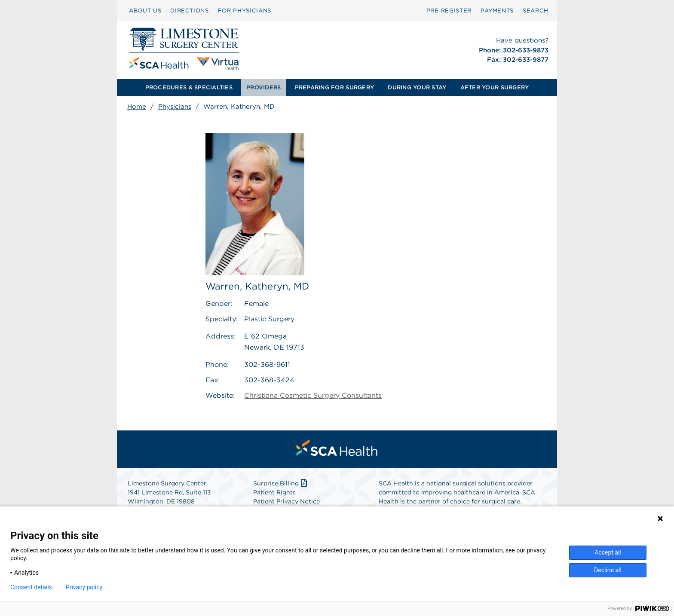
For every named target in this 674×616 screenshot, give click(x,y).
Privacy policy (84, 587)
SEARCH (536, 11)
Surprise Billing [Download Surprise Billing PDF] (281, 483)
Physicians (175, 107)
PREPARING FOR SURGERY (334, 87)
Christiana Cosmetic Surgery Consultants (313, 395)
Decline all (608, 570)
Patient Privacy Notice (286, 501)
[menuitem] (145, 11)
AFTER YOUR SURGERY (495, 87)
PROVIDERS (263, 87)
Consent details (31, 587)
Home (137, 107)
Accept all (608, 552)
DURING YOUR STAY (417, 87)
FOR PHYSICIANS (245, 11)
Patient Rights (274, 492)
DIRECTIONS (190, 11)
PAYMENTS (497, 11)
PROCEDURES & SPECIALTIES (189, 87)
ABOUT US (145, 11)
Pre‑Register (449, 11)
